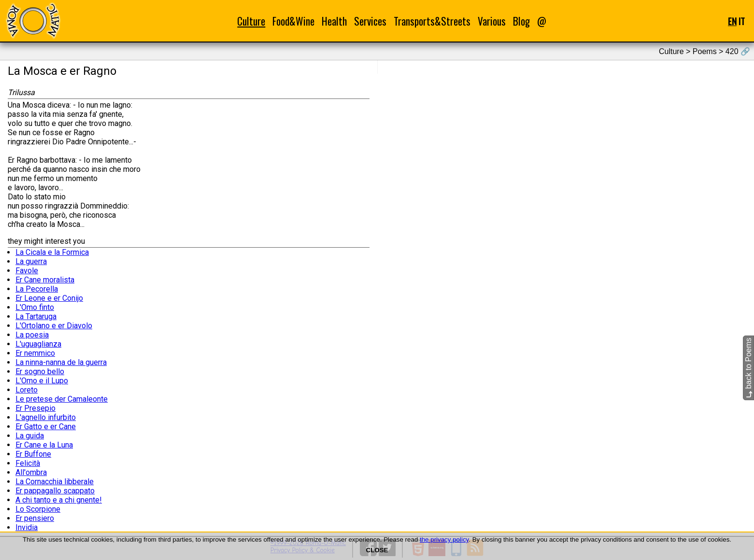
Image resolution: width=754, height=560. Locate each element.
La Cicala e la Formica (52, 252)
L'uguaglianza (38, 344)
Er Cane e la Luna (44, 445)
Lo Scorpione (38, 509)
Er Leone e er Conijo (49, 298)
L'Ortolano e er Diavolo (54, 326)
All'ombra (31, 472)
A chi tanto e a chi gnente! (59, 500)
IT (742, 21)
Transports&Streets (432, 21)
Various (492, 21)
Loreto (27, 390)
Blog (521, 21)
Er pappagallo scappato (55, 491)
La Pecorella (37, 289)
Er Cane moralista (45, 280)
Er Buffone (33, 454)
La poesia (32, 335)
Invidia (27, 527)
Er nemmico (35, 353)
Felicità (28, 463)
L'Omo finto (35, 307)
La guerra (31, 261)
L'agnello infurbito (46, 417)
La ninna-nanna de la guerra (61, 362)
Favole (27, 271)
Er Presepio (36, 408)
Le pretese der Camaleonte (62, 399)
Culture (251, 21)
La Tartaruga (36, 316)
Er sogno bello (40, 371)
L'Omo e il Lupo (42, 381)
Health (334, 21)
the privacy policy (444, 539)
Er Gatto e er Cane (46, 427)
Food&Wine (293, 21)
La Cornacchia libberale (55, 482)
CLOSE (377, 550)
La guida (30, 436)
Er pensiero (35, 518)
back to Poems (748, 368)
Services (370, 21)
